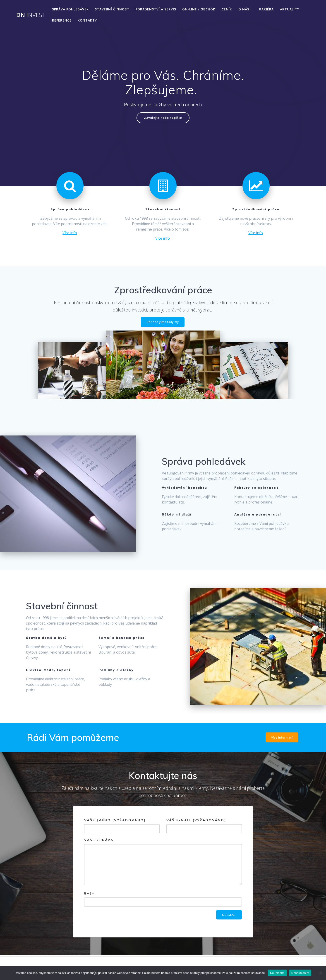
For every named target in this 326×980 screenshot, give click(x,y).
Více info (70, 233)
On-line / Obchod (199, 9)
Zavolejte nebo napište (163, 118)
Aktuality (290, 9)
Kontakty (87, 20)
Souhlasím (277, 973)
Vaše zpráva (163, 862)
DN (31, 15)
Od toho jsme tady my (163, 322)
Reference (62, 20)
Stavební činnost (112, 9)
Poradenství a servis (156, 9)
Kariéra (266, 9)
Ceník (227, 9)
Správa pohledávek (70, 9)
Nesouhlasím (300, 973)
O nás (244, 9)
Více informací (282, 738)
